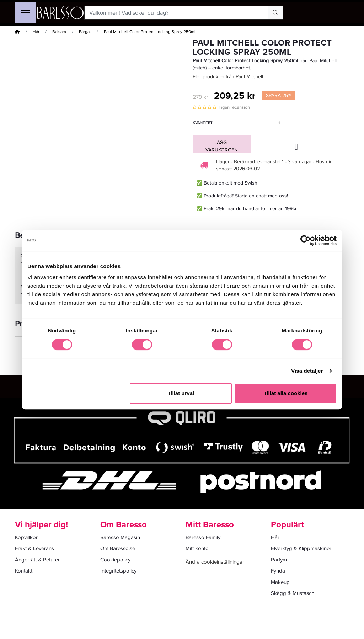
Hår (36, 32)
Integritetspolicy (118, 571)
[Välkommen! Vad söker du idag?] (177, 13)
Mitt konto (197, 548)
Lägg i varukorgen (222, 146)
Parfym (279, 560)
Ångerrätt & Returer (37, 560)
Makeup (280, 582)
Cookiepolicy (115, 560)
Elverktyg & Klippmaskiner (301, 548)
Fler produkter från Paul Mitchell (228, 77)
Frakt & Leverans (34, 548)
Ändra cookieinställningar (215, 562)
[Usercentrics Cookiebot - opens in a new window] (306, 240)
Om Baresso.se (118, 548)
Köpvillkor (26, 537)
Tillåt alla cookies (285, 393)
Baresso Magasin (120, 537)
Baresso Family (203, 537)
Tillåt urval (181, 393)
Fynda (278, 571)
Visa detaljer (307, 371)
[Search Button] (275, 13)
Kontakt (24, 571)
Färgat (85, 32)
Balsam (59, 32)
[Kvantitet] (279, 123)
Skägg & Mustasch (293, 593)
